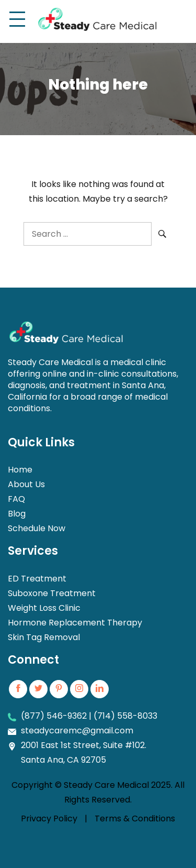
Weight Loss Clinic (44, 608)
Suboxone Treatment (52, 593)
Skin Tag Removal (44, 637)
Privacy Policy (49, 818)
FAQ (16, 499)
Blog (17, 514)
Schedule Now (37, 528)
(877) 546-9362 (54, 716)
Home (20, 470)
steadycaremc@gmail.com (77, 730)
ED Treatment (37, 579)
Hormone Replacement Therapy (75, 623)
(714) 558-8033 (125, 716)
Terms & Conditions (135, 818)
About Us (26, 484)
